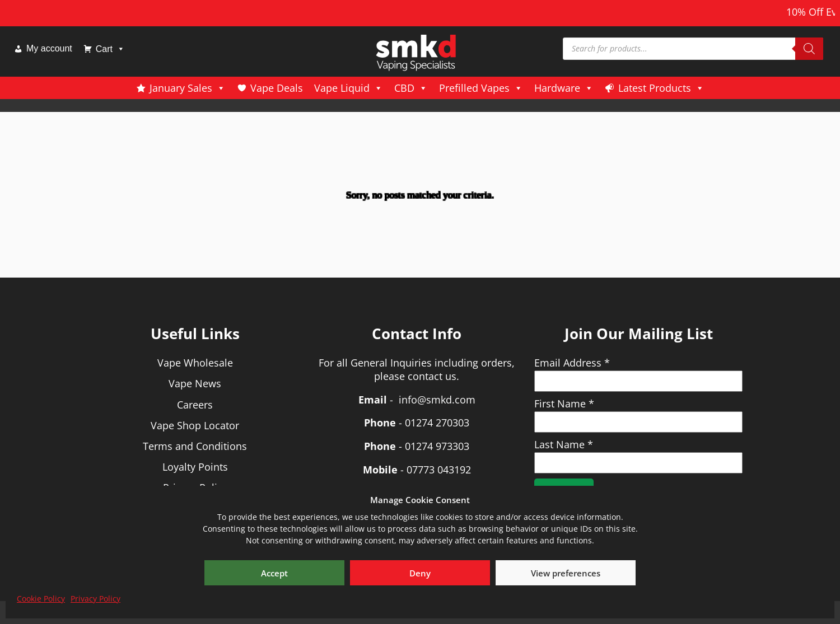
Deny (420, 573)
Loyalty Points (195, 467)
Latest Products (661, 88)
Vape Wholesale (195, 363)
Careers (195, 405)
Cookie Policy (41, 599)
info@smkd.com (437, 400)
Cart (110, 49)
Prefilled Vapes (481, 88)
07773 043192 (439, 470)
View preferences (566, 573)
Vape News (195, 383)
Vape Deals (277, 88)
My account (49, 48)
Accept (274, 573)
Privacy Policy (95, 599)
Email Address (572, 363)
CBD (411, 88)
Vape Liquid (349, 88)
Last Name (564, 444)
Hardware (564, 88)
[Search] (809, 49)
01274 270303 (437, 423)
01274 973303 (437, 446)
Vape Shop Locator (195, 425)
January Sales (188, 88)
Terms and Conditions (195, 446)
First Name (564, 404)
